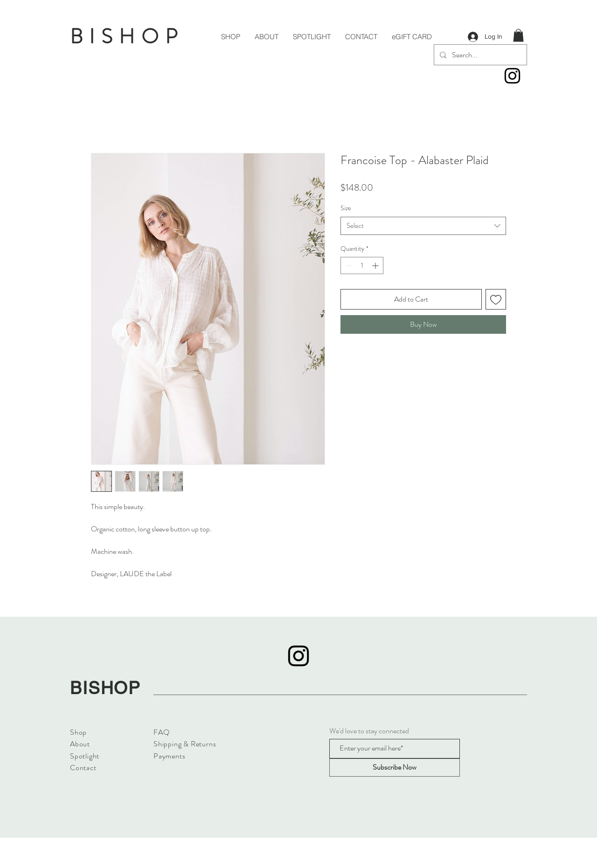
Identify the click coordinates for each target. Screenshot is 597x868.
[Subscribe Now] (395, 768)
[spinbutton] (362, 265)
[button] (518, 35)
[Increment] (376, 265)
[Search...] (479, 55)
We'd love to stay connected (369, 731)
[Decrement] (348, 265)
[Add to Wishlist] (496, 299)
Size (346, 208)
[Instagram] (512, 76)
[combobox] (423, 226)
